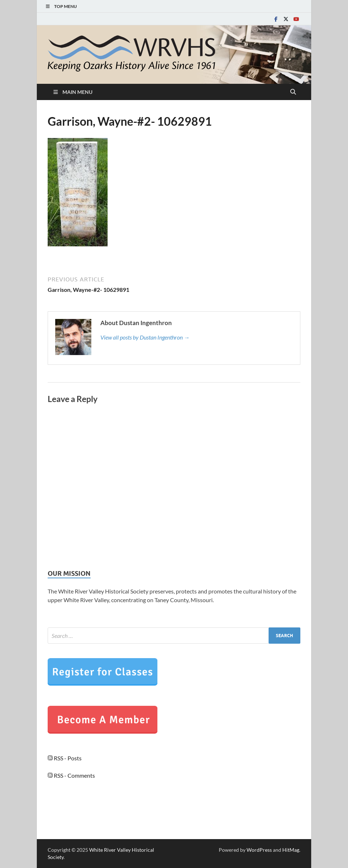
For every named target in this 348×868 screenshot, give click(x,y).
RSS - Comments (71, 775)
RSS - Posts (65, 758)
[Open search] (293, 92)
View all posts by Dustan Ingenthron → (145, 337)
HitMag (291, 850)
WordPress (259, 850)
